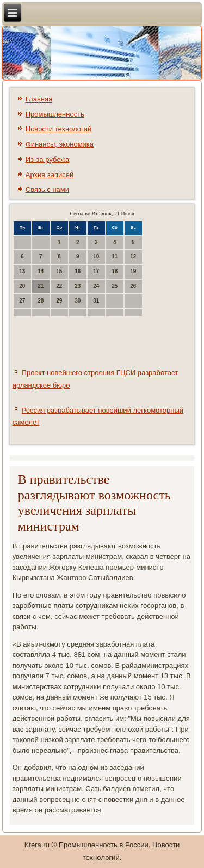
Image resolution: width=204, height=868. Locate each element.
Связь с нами (47, 189)
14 (41, 271)
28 (41, 301)
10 (96, 257)
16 (78, 271)
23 (78, 286)
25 (115, 286)
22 (59, 286)
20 (22, 286)
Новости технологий (59, 129)
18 (115, 271)
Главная (39, 99)
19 (133, 271)
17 (96, 271)
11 (115, 257)
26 (133, 286)
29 (59, 301)
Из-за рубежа (47, 159)
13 (22, 271)
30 (78, 301)
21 (41, 286)
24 (96, 286)
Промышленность (55, 114)
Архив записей (50, 175)
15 (59, 271)
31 (96, 301)
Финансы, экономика (60, 144)
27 (22, 301)
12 (133, 257)
